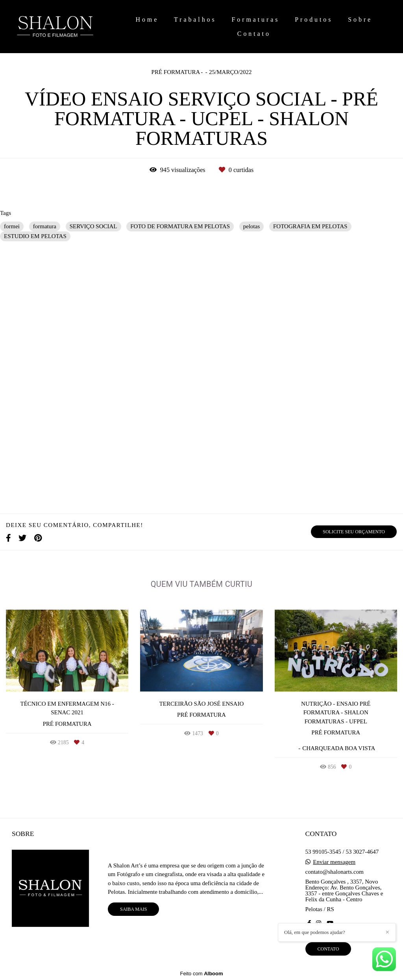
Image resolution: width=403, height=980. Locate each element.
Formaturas (256, 19)
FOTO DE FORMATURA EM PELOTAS (180, 226)
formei (12, 226)
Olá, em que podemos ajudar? (315, 932)
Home (147, 19)
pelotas (252, 226)
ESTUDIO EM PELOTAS (35, 236)
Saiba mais (133, 909)
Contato (254, 34)
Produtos (314, 19)
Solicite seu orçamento (354, 532)
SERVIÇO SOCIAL (93, 226)
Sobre (360, 19)
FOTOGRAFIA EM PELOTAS (310, 226)
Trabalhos (195, 19)
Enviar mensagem (334, 862)
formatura (45, 226)
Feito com (201, 974)
